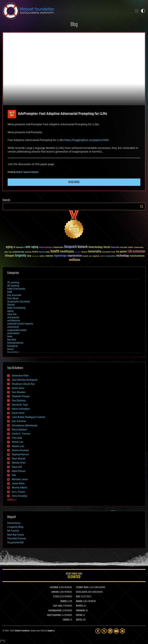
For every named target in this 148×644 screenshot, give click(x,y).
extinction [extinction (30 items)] (28, 252)
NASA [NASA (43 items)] (29, 256)
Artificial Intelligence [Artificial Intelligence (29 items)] (46, 248)
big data (12, 340)
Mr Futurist (13, 531)
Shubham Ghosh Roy (23, 384)
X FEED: (56, 597)
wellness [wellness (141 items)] (75, 260)
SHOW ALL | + (12, 500)
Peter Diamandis (16, 289)
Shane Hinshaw (20, 450)
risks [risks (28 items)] (90, 256)
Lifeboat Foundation (22, 631)
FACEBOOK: (54, 588)
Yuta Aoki (17, 438)
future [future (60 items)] (35, 252)
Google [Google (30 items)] (48, 252)
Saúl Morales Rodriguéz (25, 380)
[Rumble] (122, 631)
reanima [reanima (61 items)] (49, 256)
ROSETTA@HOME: (54, 615)
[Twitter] (104, 631)
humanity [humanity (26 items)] (78, 252)
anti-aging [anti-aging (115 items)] (32, 247)
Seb (14, 475)
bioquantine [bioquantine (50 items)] (58, 247)
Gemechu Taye (20, 405)
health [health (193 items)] (55, 252)
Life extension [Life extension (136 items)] (136, 252)
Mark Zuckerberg (16, 308)
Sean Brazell (19, 459)
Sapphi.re (51, 631)
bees (10, 336)
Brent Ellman (19, 471)
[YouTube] (116, 631)
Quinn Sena (18, 388)
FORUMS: (66, 620)
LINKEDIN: (55, 592)
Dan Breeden (19, 392)
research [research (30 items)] (85, 256)
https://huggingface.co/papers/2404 (86, 140)
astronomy (13, 327)
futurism (35, 172)
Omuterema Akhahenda (25, 425)
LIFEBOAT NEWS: (82, 588)
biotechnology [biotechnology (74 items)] (96, 247)
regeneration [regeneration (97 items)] (75, 256)
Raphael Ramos (20, 454)
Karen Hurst (18, 413)
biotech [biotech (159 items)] (83, 247)
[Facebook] (98, 631)
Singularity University (19, 302)
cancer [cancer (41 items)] (131, 247)
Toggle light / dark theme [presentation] (143, 11)
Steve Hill (17, 467)
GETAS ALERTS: (82, 592)
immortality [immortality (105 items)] (95, 252)
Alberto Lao (18, 446)
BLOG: (78, 597)
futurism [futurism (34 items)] (42, 252)
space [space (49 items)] (103, 256)
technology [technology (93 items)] (123, 256)
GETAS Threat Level (74, 576)
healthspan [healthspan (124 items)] (67, 252)
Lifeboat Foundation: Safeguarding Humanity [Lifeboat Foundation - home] (66, 11)
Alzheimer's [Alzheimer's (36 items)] (20, 248)
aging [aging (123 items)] (9, 247)
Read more (74, 182)
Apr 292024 (12, 114)
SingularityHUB (15, 542)
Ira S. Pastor (18, 492)
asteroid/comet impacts (20, 324)
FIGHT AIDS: (58, 606)
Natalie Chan (19, 463)
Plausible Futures (17, 538)
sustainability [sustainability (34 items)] (111, 256)
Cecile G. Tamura (22, 172)
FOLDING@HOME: (55, 611)
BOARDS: (79, 601)
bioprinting (13, 352)
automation (13, 333)
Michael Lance (20, 479)
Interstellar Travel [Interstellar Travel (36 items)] (109, 252)
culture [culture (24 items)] (6, 252)
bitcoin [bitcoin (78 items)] (107, 247)
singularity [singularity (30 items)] (96, 256)
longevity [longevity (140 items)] (21, 256)
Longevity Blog (15, 527)
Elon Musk (13, 298)
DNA (10, 292)
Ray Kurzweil (14, 295)
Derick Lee (17, 442)
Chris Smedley (20, 496)
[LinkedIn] (110, 631)
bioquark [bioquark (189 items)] (71, 247)
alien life (12, 314)
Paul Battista (19, 401)
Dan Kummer (19, 421)
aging (10, 311)
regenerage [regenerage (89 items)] (60, 256)
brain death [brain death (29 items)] (124, 248)
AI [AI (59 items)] (14, 247)
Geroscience (14, 523)
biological (12, 346)
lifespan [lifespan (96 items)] (9, 256)
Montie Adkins (20, 488)
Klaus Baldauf (19, 430)
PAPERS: (79, 615)
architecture (14, 320)
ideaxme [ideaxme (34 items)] (84, 252)
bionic (10, 349)
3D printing (13, 282)
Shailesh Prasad (21, 396)
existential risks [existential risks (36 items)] (18, 252)
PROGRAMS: (81, 611)
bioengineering (15, 343)
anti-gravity (13, 317)
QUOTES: (79, 620)
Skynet (11, 305)
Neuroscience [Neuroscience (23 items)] (36, 256)
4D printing (13, 286)
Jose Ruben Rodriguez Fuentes (28, 417)
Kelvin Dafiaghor (21, 409)
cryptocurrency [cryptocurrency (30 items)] (139, 248)
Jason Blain (18, 483)
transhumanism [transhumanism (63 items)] (137, 256)
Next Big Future (15, 535)
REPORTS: (80, 606)
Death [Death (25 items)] (10, 252)
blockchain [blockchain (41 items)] (115, 247)
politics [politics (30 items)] (42, 256)
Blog (74, 25)
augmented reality (17, 330)
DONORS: (64, 601)
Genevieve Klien (20, 376)
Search (142, 206)
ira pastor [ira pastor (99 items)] (121, 252)
